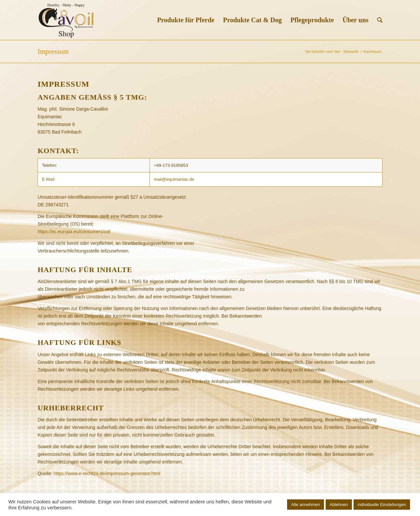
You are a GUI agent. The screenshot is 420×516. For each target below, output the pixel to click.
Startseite (351, 52)
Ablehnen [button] (339, 505)
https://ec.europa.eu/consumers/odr (74, 232)
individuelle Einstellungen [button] (382, 505)
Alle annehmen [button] (306, 505)
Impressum (53, 52)
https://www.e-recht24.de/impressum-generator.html (107, 473)
